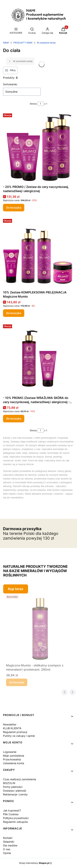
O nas (7, 849)
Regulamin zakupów (15, 822)
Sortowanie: (10, 84)
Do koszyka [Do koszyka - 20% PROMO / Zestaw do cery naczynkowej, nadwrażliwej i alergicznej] (14, 207)
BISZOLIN (9, 783)
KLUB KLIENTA (12, 728)
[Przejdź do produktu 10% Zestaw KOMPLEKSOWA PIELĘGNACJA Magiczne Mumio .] (38, 253)
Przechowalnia (12, 759)
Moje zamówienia (14, 756)
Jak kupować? (12, 810)
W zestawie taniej (46, 43)
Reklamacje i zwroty (15, 794)
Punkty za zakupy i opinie (19, 736)
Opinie (7, 853)
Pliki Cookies (11, 814)
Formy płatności (13, 787)
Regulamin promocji (15, 732)
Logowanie (10, 752)
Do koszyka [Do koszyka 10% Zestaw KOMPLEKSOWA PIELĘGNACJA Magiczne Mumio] (14, 313)
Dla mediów (10, 845)
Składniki (9, 842)
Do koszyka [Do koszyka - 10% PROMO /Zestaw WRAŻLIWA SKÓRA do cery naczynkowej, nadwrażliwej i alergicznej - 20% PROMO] (14, 418)
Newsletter (10, 724)
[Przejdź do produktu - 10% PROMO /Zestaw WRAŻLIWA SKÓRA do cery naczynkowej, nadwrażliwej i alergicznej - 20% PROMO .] (38, 359)
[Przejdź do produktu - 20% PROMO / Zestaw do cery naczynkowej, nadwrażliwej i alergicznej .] (38, 148)
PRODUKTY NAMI (23, 43)
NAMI (6, 43)
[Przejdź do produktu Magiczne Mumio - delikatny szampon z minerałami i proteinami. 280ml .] (40, 628)
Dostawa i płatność (15, 791)
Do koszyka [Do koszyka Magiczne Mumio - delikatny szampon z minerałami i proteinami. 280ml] (17, 682)
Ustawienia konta (14, 763)
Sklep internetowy (34, 863)
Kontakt (8, 838)
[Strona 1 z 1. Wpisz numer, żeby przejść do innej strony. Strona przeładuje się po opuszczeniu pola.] (40, 104)
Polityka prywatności (16, 818)
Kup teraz (16, 589)
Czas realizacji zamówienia (19, 779)
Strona (33, 104)
